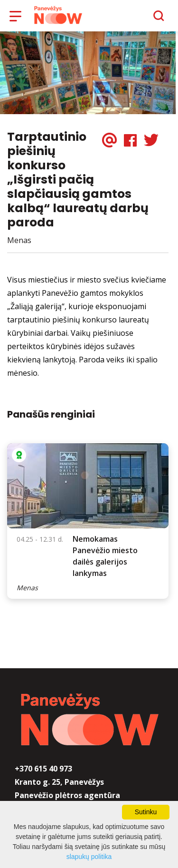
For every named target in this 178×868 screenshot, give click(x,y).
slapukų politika (89, 857)
